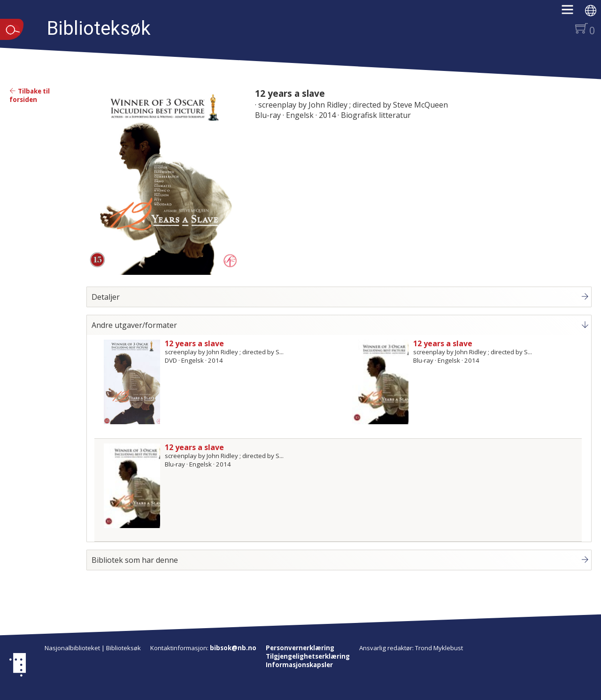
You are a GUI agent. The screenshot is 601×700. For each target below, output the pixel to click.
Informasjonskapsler (299, 665)
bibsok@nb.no (233, 648)
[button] (572, 13)
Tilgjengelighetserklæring (308, 656)
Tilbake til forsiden (30, 95)
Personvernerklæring (300, 648)
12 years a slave (290, 93)
